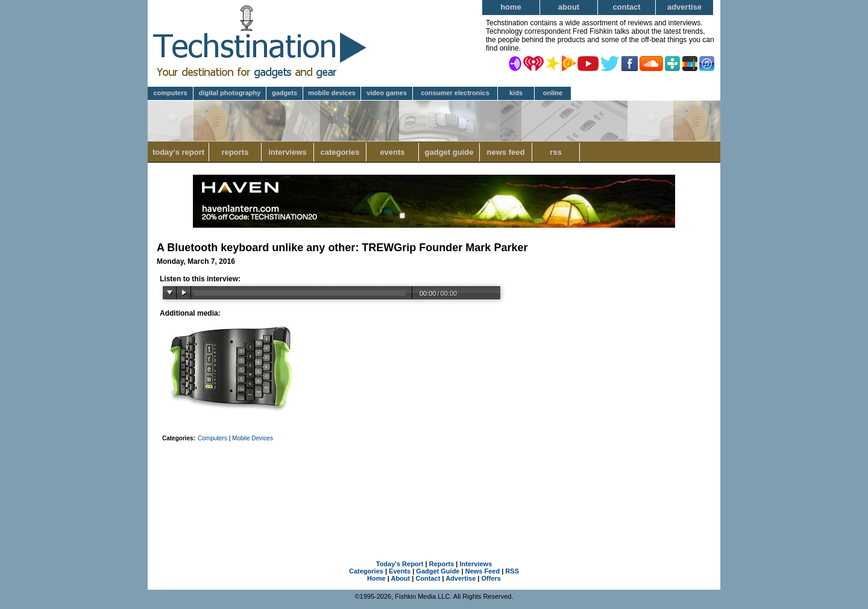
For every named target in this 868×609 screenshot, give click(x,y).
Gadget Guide (449, 152)
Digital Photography (230, 93)
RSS (556, 152)
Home (511, 7)
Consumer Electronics (455, 93)
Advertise (684, 7)
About (569, 7)
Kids (516, 93)
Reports (235, 152)
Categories (340, 152)
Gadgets (285, 93)
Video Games (387, 93)
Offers (491, 578)
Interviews (288, 152)
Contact (626, 7)
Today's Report (178, 152)
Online (553, 93)
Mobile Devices (332, 93)
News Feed (506, 152)
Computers (170, 93)
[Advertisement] (434, 486)
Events (392, 152)
